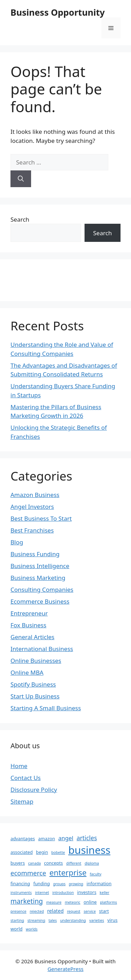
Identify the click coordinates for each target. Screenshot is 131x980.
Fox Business (28, 625)
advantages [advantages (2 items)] (23, 839)
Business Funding (35, 554)
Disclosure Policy (34, 790)
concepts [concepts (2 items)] (53, 863)
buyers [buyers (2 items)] (18, 863)
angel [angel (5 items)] (66, 838)
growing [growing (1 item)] (76, 884)
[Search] (21, 179)
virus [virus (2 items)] (112, 920)
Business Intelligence (40, 566)
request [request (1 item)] (74, 911)
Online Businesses (36, 661)
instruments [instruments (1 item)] (21, 893)
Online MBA (27, 672)
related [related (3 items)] (55, 911)
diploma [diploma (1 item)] (92, 863)
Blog (17, 542)
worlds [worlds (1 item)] (32, 929)
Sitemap (22, 801)
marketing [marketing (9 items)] (27, 901)
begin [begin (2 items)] (42, 852)
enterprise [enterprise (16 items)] (68, 872)
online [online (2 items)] (90, 902)
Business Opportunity (58, 12)
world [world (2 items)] (16, 929)
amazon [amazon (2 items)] (46, 839)
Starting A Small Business (46, 708)
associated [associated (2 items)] (22, 852)
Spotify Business (33, 684)
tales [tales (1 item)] (53, 920)
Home (19, 766)
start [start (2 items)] (104, 911)
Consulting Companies (42, 589)
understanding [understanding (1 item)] (73, 920)
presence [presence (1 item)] (19, 911)
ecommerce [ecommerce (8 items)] (28, 873)
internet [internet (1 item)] (42, 893)
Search (20, 219)
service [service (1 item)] (90, 911)
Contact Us (26, 778)
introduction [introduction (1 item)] (63, 893)
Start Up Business (35, 696)
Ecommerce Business (40, 601)
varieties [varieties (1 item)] (97, 920)
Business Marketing (38, 578)
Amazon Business (35, 495)
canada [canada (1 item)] (34, 863)
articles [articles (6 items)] (87, 838)
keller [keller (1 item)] (104, 893)
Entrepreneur (29, 613)
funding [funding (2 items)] (41, 883)
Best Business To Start (41, 518)
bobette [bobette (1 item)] (58, 852)
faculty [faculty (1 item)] (96, 874)
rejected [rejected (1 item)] (37, 911)
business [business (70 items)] (89, 850)
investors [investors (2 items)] (87, 892)
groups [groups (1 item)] (59, 884)
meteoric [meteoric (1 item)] (72, 902)
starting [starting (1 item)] (17, 920)
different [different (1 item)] (74, 863)
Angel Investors (32, 507)
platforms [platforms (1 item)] (108, 902)
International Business (42, 649)
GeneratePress (65, 969)
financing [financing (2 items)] (20, 883)
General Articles (32, 637)
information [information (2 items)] (99, 883)
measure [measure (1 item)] (54, 902)
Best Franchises (32, 530)
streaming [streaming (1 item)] (37, 920)
